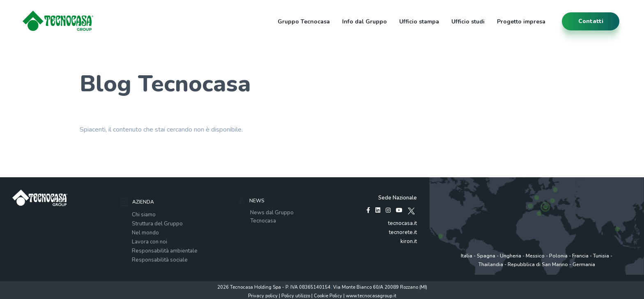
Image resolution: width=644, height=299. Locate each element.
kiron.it (409, 241)
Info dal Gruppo (365, 22)
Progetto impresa (521, 22)
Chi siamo (144, 215)
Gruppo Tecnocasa (304, 22)
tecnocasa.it (402, 223)
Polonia (558, 256)
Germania (584, 264)
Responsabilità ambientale (165, 251)
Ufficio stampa (419, 22)
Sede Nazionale (398, 198)
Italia (467, 256)
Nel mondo (145, 233)
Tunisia (601, 256)
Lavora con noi (149, 242)
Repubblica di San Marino (538, 264)
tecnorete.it (403, 232)
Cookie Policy (328, 296)
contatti (591, 21)
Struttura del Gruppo (157, 224)
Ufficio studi (468, 22)
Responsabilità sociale (160, 260)
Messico (535, 256)
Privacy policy (263, 296)
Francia (580, 256)
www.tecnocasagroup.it (371, 296)
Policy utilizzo (296, 296)
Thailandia (491, 264)
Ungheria (511, 256)
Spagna (486, 256)
